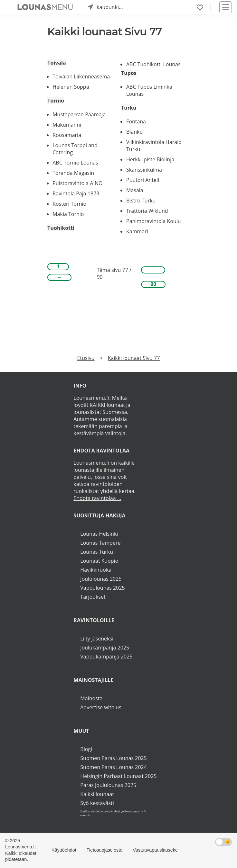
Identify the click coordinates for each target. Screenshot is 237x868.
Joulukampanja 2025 (105, 648)
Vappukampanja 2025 (106, 657)
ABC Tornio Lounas (75, 163)
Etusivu (86, 358)
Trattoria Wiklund (147, 211)
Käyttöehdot (64, 850)
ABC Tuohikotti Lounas (153, 64)
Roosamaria (67, 135)
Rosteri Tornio (69, 204)
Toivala (57, 63)
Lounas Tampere (100, 543)
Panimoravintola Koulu (154, 221)
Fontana (136, 121)
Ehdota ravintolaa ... (97, 498)
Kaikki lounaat (97, 794)
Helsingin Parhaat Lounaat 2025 (118, 776)
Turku (129, 108)
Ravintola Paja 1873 (76, 193)
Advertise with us (101, 707)
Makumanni (67, 125)
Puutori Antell (143, 180)
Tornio (56, 101)
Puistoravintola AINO (77, 183)
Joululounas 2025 (101, 579)
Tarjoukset (93, 597)
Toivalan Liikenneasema (81, 76)
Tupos (129, 73)
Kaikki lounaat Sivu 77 (134, 358)
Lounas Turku (97, 552)
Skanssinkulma (144, 170)
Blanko (134, 132)
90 (153, 284)
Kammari (137, 231)
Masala (135, 190)
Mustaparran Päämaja (79, 114)
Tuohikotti (61, 228)
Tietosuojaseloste (104, 850)
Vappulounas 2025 (102, 588)
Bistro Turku (141, 201)
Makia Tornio (68, 214)
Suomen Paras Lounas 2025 (114, 758)
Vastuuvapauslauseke (155, 850)
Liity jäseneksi (97, 639)
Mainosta (91, 698)
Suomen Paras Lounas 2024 (114, 767)
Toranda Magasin (73, 173)
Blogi (86, 749)
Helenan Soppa (71, 87)
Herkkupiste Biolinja (150, 159)
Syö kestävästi (97, 803)
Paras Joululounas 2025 (108, 785)
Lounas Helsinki (99, 534)
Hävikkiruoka (96, 570)
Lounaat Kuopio (99, 561)
